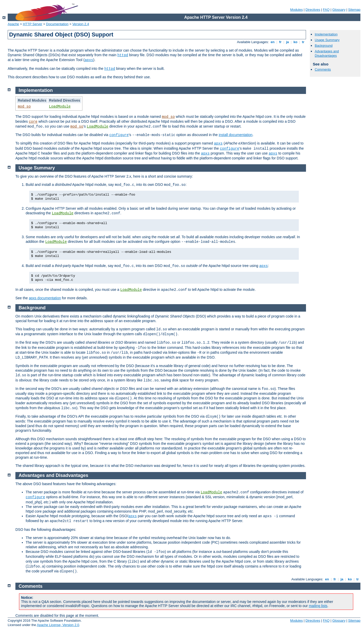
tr (303, 42)
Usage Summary (327, 40)
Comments (323, 69)
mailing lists (318, 606)
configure (119, 135)
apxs (89, 60)
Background (324, 46)
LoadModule (60, 107)
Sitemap (354, 10)
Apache (13, 24)
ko (295, 42)
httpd (123, 55)
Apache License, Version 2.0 (58, 625)
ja (288, 42)
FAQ (326, 10)
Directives (313, 10)
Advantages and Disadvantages (327, 53)
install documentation (236, 135)
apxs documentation (45, 298)
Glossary (339, 10)
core (33, 122)
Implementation (326, 34)
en (273, 42)
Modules (296, 10)
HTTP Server (33, 24)
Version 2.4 (81, 24)
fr (280, 42)
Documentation (57, 24)
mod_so (24, 107)
